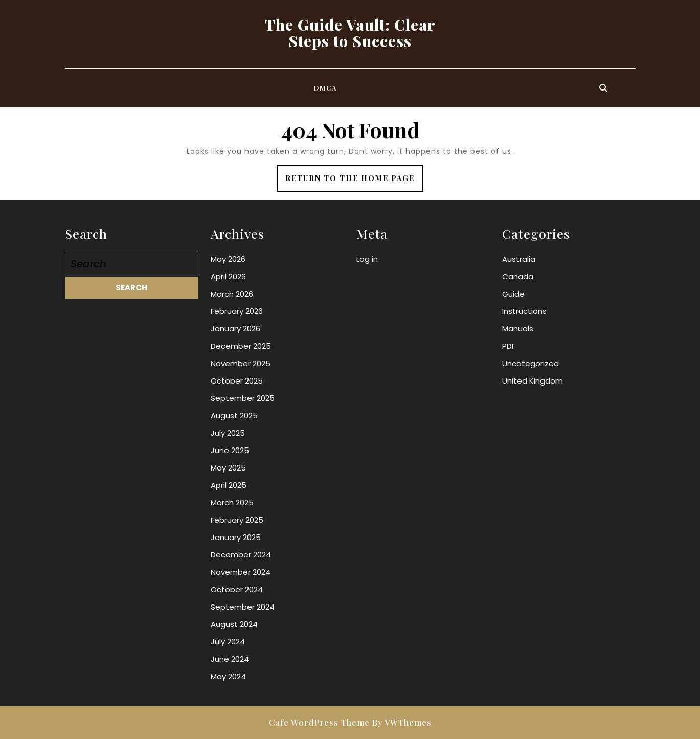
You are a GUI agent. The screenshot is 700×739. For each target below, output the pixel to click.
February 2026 (237, 311)
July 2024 (228, 642)
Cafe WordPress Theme (319, 722)
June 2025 (230, 450)
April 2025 (229, 485)
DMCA (326, 88)
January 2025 (236, 537)
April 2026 (228, 276)
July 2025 (228, 433)
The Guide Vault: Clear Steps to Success (350, 33)
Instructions (524, 311)
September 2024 (243, 607)
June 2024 (230, 659)
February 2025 (237, 520)
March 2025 (232, 502)
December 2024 (241, 555)
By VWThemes (402, 722)
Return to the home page (354, 182)
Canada (518, 276)
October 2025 (237, 381)
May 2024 (228, 676)
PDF (509, 346)
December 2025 (241, 346)
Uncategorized (530, 363)
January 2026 (235, 329)
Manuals (518, 329)
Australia (519, 259)
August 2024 (234, 624)
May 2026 (228, 259)
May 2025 (228, 468)
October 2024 (237, 589)
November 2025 (241, 363)
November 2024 (241, 572)
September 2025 (243, 398)
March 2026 (232, 294)
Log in (367, 259)
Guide (513, 294)
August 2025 (234, 416)
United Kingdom (533, 381)
